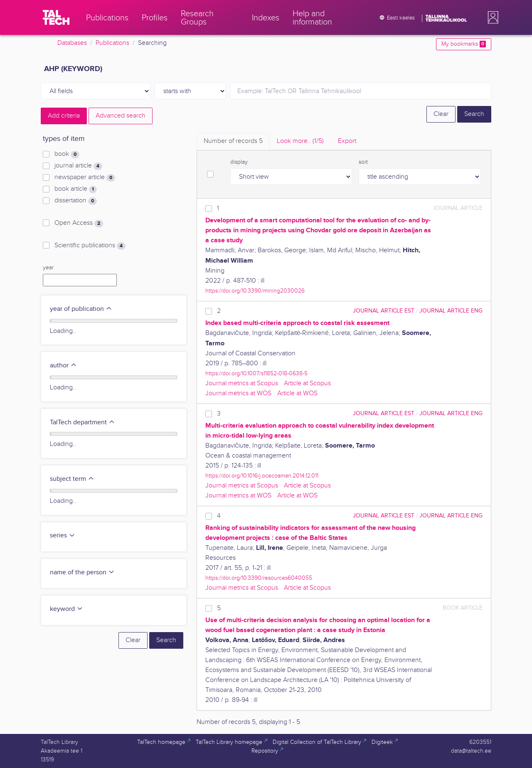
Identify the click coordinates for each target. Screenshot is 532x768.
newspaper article (85, 177)
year (48, 268)
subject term (72, 479)
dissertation (76, 201)
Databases (72, 43)
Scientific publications (90, 246)
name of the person (82, 572)
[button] (491, 17)
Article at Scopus (307, 383)
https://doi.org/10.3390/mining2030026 (255, 291)
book (67, 154)
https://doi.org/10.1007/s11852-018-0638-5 (256, 373)
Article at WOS (297, 393)
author (63, 366)
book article (76, 189)
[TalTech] (56, 17)
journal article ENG (451, 311)
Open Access (79, 223)
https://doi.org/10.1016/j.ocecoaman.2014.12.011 (262, 476)
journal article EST (384, 311)
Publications (112, 43)
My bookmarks (464, 44)
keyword (66, 609)
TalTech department (83, 422)
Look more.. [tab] (300, 141)
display (239, 162)
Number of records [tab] (233, 141)
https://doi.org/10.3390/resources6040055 (259, 578)
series (63, 535)
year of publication (81, 309)
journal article (78, 166)
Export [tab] (347, 141)
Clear (441, 114)
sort (363, 162)
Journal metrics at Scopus (242, 383)
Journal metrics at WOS (238, 393)
